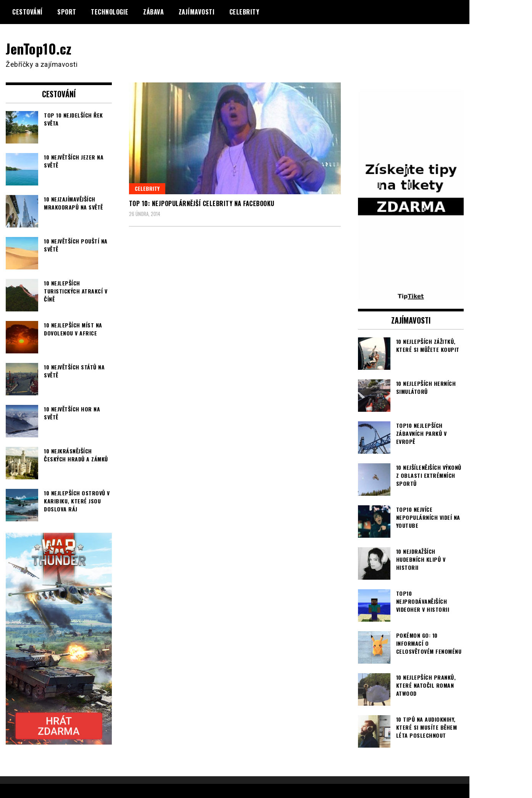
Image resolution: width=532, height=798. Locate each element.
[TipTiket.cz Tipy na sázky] (411, 296)
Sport (67, 12)
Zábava (153, 12)
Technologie (110, 12)
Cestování (27, 12)
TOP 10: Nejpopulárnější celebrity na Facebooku (202, 203)
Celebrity (244, 12)
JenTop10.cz (39, 48)
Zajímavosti (197, 12)
